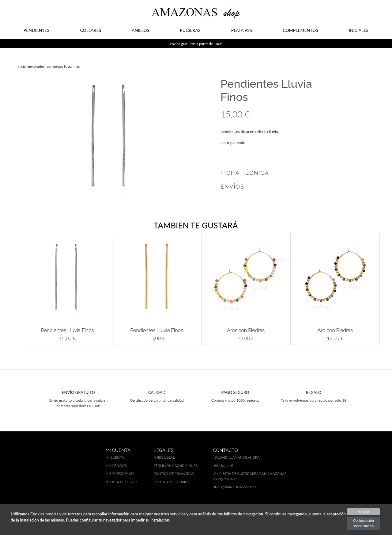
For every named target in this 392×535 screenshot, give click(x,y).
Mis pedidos (116, 466)
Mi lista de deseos (122, 482)
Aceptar (364, 512)
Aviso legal (164, 458)
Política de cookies (171, 482)
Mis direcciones (120, 474)
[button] (15, 289)
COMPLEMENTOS (300, 30)
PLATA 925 (242, 30)
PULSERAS (190, 30)
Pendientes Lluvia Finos (67, 330)
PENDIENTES (36, 30)
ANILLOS (140, 30)
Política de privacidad (174, 474)
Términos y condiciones (176, 466)
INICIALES (359, 30)
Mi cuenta (115, 458)
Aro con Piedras (335, 330)
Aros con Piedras (246, 330)
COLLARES (90, 30)
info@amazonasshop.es (236, 487)
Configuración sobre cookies (363, 523)
